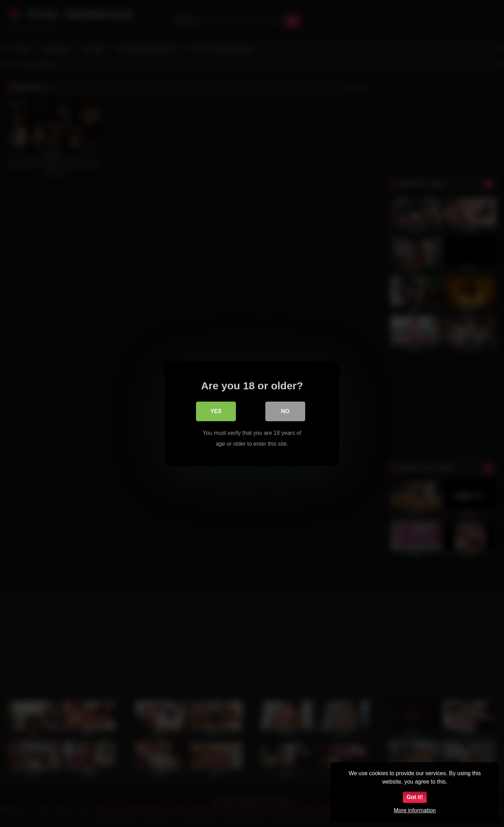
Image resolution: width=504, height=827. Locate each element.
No (285, 412)
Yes (216, 412)
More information (415, 810)
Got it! (415, 797)
